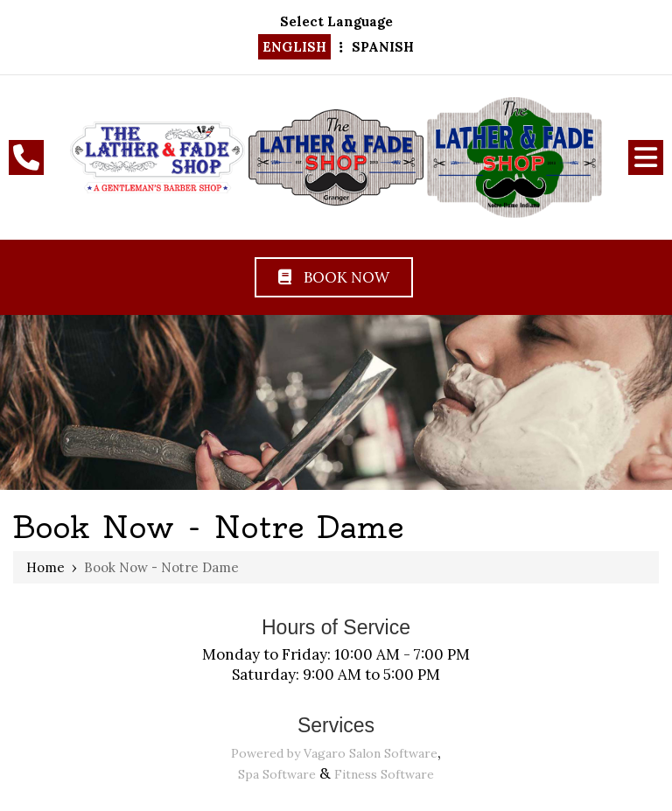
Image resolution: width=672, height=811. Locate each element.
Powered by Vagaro (288, 753)
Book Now (334, 277)
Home (45, 567)
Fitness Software (384, 774)
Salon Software (393, 753)
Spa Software (277, 774)
